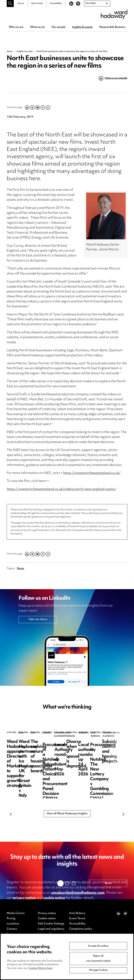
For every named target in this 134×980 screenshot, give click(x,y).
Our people (58, 27)
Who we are (16, 27)
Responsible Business (112, 27)
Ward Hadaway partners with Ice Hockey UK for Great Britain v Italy (90, 747)
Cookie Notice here (40, 968)
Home (10, 51)
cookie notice (54, 898)
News (21, 569)
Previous (11, 814)
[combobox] (97, 4)
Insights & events (82, 27)
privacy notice (24, 898)
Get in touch (37, 3)
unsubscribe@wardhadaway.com (78, 893)
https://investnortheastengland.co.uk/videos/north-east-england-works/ (61, 489)
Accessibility (56, 3)
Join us (21, 3)
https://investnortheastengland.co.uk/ (92, 473)
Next (123, 814)
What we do (37, 27)
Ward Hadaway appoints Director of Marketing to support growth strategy (30, 747)
